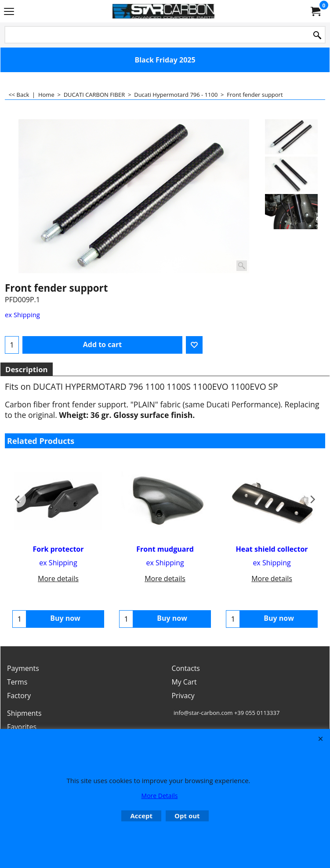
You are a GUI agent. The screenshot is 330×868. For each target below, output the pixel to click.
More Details (160, 796)
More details (58, 579)
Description (27, 369)
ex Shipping (22, 315)
